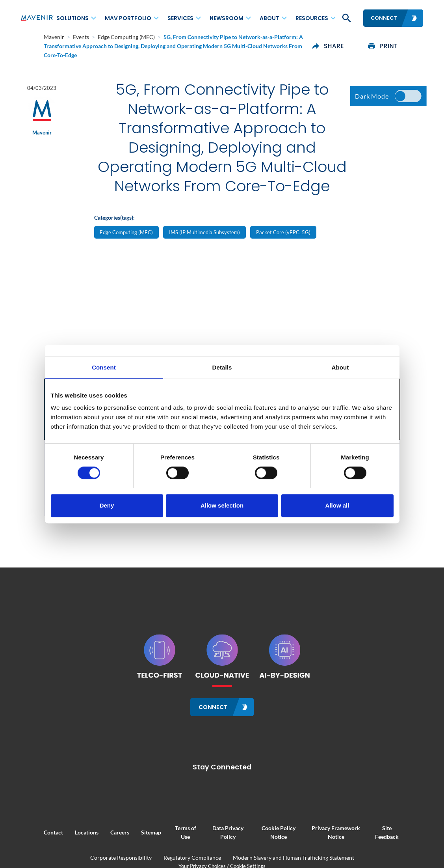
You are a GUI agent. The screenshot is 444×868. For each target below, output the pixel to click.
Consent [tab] (104, 367)
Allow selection (222, 505)
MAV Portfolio (128, 18)
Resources (312, 18)
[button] (346, 18)
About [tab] (340, 367)
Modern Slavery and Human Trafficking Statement (294, 863)
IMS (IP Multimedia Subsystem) (204, 252)
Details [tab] (222, 367)
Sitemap (128, 837)
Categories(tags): (114, 236)
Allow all (337, 505)
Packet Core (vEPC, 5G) (283, 252)
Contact (30, 837)
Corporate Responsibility (121, 863)
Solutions (72, 18)
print (406, 41)
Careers (97, 837)
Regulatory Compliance (192, 863)
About (269, 18)
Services (180, 18)
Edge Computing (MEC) (126, 252)
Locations (63, 837)
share (352, 41)
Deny (107, 505)
